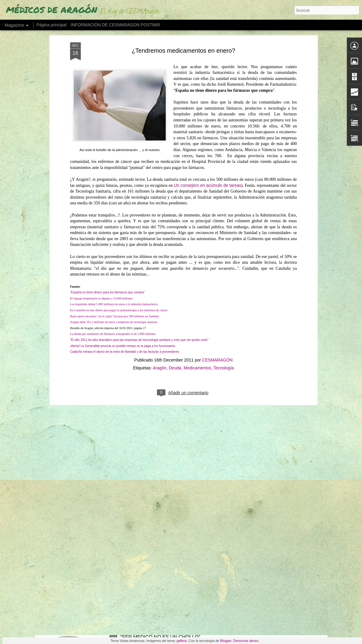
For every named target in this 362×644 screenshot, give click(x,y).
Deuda (175, 253)
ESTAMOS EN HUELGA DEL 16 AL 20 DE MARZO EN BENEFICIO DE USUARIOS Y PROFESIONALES (178, 502)
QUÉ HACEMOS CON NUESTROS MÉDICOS (170, 568)
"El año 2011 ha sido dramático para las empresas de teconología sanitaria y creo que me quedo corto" (139, 225)
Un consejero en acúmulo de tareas (208, 70)
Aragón (160, 253)
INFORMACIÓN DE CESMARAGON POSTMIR (116, 25)
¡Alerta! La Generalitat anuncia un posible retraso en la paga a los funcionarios (123, 230)
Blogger (226, 641)
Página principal (51, 25)
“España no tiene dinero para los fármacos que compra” (108, 177)
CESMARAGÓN (217, 245)
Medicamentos (197, 253)
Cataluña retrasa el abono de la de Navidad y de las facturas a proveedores (125, 236)
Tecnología (224, 253)
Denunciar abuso (246, 641)
